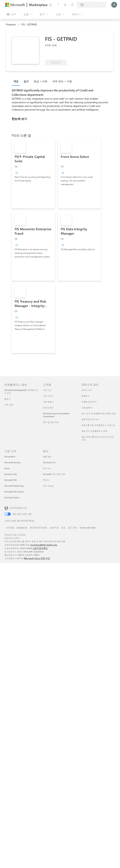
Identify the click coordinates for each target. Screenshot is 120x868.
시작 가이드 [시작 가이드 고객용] (48, 396)
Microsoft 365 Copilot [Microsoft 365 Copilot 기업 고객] (14, 492)
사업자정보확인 (40, 548)
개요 (16, 81)
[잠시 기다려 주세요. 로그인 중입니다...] (114, 5)
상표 (63, 528)
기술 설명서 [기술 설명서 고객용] (48, 402)
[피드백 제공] (50, 5)
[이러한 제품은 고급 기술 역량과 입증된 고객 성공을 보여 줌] (57, 54)
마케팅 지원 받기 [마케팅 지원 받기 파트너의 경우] (89, 402)
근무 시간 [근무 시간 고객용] (47, 390)
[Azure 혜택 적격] (85, 54)
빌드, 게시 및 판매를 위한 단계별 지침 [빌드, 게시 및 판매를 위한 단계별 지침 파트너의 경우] (98, 413)
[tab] (17, 81)
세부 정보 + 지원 (62, 81)
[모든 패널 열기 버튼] (11, 14)
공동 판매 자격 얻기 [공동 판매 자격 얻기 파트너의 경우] (90, 419)
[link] (33, 174)
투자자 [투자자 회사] (46, 480)
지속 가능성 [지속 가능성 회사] (48, 486)
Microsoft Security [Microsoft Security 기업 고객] (12, 462)
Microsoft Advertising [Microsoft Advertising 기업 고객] (14, 486)
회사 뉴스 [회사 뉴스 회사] (47, 468)
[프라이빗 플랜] (72, 5)
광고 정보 (73, 528)
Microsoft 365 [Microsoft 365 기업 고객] (11, 480)
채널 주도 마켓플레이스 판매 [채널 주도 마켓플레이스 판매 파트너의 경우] (94, 431)
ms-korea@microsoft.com (44, 545)
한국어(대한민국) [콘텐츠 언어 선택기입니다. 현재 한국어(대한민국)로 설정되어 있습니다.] (18, 508)
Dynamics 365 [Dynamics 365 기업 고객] (11, 474)
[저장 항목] (65, 5)
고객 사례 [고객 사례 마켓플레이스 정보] (9, 405)
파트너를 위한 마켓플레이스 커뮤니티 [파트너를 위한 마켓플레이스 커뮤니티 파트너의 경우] (98, 425)
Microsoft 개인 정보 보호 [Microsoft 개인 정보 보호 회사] (54, 474)
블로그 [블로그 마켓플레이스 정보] (7, 399)
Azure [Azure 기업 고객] (7, 468)
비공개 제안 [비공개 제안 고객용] (48, 408)
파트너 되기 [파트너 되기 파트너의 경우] (87, 390)
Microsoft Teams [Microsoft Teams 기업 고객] (12, 498)
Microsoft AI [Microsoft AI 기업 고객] (10, 457)
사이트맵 (10, 528)
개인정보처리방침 (38, 528)
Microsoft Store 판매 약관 (37, 558)
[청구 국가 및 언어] (91, 5)
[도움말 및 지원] (58, 5)
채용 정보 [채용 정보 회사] (47, 457)
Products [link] (11, 24)
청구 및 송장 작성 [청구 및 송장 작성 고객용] (51, 422)
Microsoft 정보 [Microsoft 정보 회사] (49, 462)
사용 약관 (54, 528)
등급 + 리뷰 (41, 81)
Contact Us (22, 528)
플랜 (26, 81)
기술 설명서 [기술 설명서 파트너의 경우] (87, 408)
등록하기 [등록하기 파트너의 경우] (85, 396)
